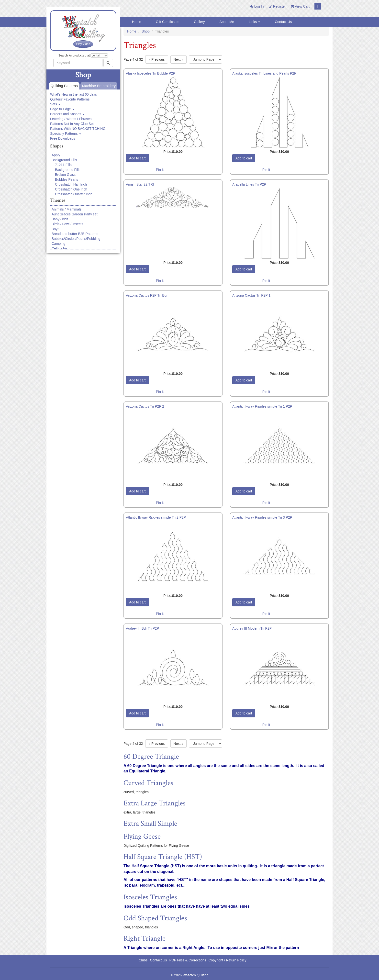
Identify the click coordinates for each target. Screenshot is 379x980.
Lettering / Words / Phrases (71, 119)
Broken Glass (65, 175)
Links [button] (254, 22)
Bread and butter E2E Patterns (75, 234)
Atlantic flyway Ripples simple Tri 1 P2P (262, 406)
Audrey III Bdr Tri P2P (142, 628)
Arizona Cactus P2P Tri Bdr (147, 295)
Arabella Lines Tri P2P (249, 184)
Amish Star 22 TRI (140, 184)
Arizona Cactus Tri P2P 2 (145, 406)
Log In (257, 6)
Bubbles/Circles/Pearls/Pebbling (76, 239)
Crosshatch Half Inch (71, 184)
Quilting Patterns (63, 86)
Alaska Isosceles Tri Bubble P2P (151, 73)
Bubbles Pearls (67, 179)
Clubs (143, 960)
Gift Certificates (167, 22)
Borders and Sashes (67, 114)
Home (137, 22)
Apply (56, 155)
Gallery (199, 22)
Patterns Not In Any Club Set (72, 124)
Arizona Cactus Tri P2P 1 (251, 295)
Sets (55, 104)
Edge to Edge (62, 109)
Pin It (160, 170)
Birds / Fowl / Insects (67, 224)
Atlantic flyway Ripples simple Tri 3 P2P (262, 517)
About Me (227, 22)
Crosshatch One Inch (71, 189)
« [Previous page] (156, 59)
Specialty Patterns (66, 134)
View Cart (300, 6)
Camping (58, 244)
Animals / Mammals (67, 209)
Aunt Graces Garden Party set (75, 214)
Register (277, 6)
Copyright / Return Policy (228, 960)
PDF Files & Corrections (188, 960)
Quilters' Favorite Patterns (70, 99)
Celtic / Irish (61, 248)
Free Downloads (63, 138)
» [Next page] (178, 59)
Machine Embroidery (98, 86)
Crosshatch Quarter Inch (74, 194)
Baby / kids (60, 219)
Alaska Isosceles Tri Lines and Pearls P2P (264, 73)
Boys (55, 229)
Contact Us (283, 22)
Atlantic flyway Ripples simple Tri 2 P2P (156, 517)
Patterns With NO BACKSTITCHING (78, 129)
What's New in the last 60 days (73, 94)
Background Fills (64, 160)
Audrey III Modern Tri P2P (252, 628)
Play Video (83, 44)
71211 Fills (63, 165)
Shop (146, 31)
